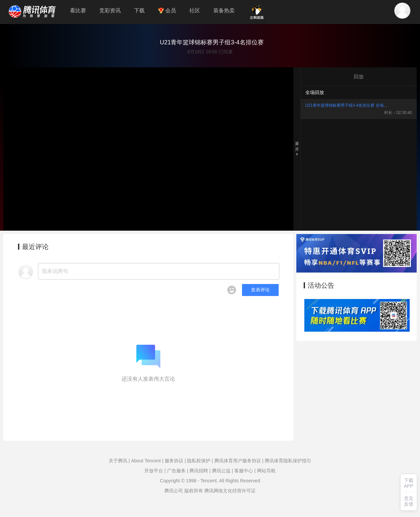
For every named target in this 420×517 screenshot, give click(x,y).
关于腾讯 (118, 461)
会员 (167, 10)
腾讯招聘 (199, 471)
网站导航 (266, 471)
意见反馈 (409, 501)
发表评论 (260, 290)
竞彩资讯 (110, 10)
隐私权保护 (199, 461)
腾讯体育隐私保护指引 (288, 461)
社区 (195, 10)
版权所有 (194, 491)
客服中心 (244, 471)
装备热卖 (224, 10)
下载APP (409, 483)
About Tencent (146, 461)
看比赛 (78, 10)
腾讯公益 (221, 471)
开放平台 (154, 471)
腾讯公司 (174, 491)
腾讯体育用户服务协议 (238, 461)
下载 (139, 10)
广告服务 (176, 471)
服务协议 (174, 461)
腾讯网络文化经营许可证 (230, 491)
